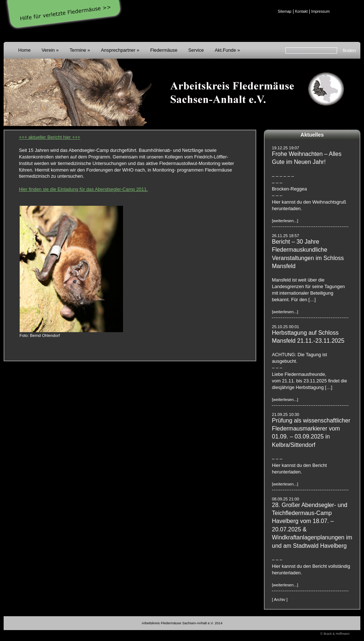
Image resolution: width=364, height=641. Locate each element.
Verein (48, 50)
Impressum (321, 11)
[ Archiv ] (280, 599)
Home (24, 50)
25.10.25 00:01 (286, 327)
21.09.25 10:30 (286, 414)
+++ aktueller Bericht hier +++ (50, 137)
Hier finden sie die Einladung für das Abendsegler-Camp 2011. (83, 189)
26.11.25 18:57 (286, 236)
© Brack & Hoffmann (335, 634)
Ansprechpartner (118, 50)
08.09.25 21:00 (286, 499)
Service (196, 50)
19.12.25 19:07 (286, 148)
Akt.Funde (225, 50)
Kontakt (301, 11)
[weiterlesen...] (285, 221)
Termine (78, 50)
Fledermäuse (164, 50)
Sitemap (285, 11)
